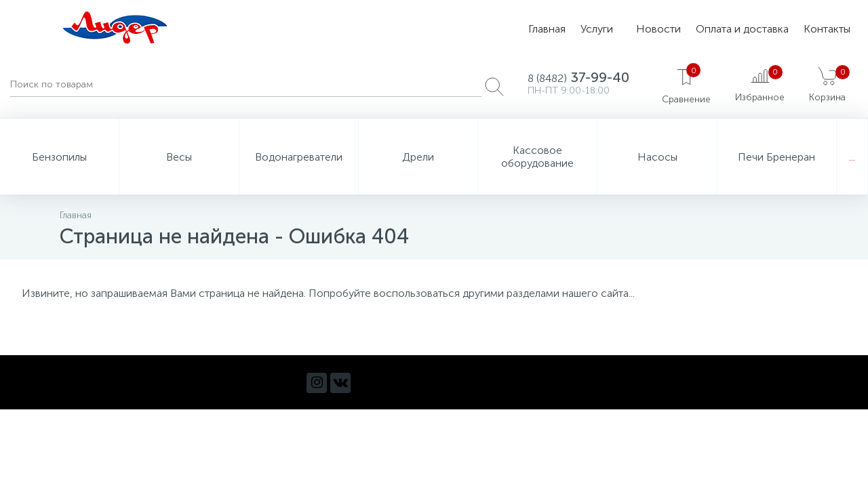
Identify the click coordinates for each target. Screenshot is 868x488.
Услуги (597, 29)
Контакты (827, 29)
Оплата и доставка (742, 29)
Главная (547, 29)
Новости (658, 29)
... (852, 157)
